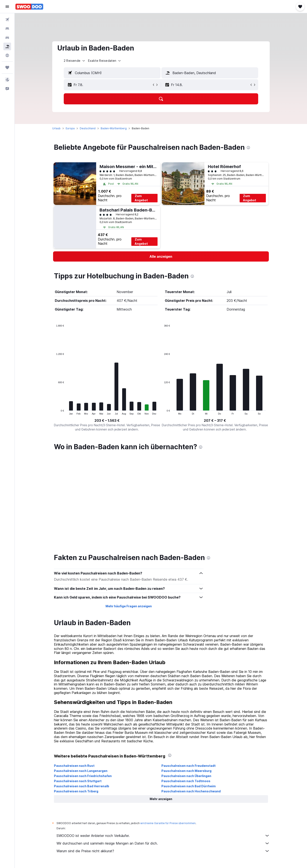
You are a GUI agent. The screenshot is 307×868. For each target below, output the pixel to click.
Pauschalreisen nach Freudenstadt (188, 766)
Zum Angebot (141, 198)
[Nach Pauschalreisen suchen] (7, 46)
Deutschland (88, 128)
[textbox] (112, 73)
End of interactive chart (54, 411)
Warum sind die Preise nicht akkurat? (163, 851)
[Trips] (7, 68)
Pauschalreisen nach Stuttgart (78, 781)
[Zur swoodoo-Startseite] (29, 7)
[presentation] (248, 148)
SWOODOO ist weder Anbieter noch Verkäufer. (163, 836)
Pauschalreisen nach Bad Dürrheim (189, 786)
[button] (7, 7)
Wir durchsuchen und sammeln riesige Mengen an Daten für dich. (163, 843)
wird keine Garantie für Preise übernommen (168, 823)
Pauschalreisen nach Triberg (76, 791)
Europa (70, 128)
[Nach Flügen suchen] (7, 20)
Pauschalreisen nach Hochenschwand (191, 791)
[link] (161, 256)
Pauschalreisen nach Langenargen (81, 771)
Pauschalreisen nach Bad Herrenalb (82, 786)
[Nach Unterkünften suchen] (7, 29)
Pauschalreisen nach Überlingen (186, 776)
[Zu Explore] (7, 55)
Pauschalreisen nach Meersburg (186, 771)
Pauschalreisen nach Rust (74, 766)
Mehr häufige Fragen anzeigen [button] (129, 606)
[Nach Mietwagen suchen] (7, 37)
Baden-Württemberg (114, 128)
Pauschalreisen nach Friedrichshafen (83, 776)
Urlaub (56, 128)
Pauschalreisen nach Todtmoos (186, 781)
